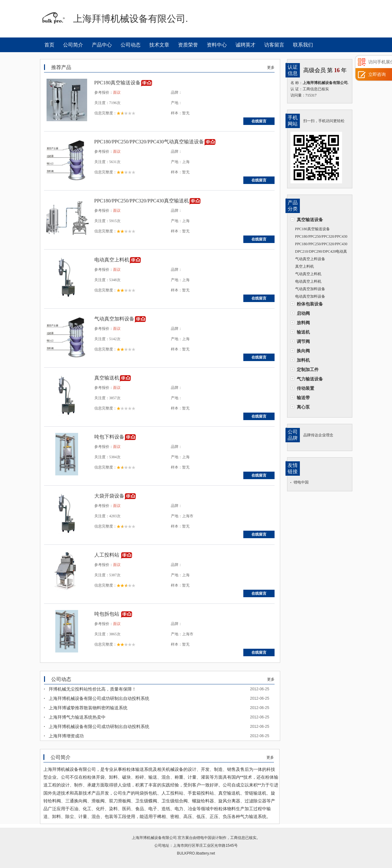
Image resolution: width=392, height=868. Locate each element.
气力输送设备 (310, 379)
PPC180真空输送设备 (313, 229)
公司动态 (131, 45)
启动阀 (303, 313)
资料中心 (217, 45)
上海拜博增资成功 (66, 736)
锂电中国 (301, 482)
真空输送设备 (310, 220)
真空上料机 (305, 266)
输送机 (303, 332)
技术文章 (159, 45)
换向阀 (303, 351)
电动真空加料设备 (310, 296)
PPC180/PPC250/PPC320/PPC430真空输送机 (319, 245)
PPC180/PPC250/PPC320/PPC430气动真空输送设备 (319, 237)
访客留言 (274, 45)
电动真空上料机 (308, 281)
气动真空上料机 (308, 274)
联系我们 (303, 45)
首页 (49, 45)
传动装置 (305, 388)
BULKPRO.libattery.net (196, 853)
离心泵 (303, 407)
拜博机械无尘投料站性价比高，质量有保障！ (92, 689)
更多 (271, 67)
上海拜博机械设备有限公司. (155, 838)
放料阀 (303, 323)
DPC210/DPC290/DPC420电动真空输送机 (319, 252)
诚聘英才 (246, 45)
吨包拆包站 (107, 614)
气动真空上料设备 (310, 259)
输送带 (303, 398)
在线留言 (259, 121)
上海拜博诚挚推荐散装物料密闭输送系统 (88, 708)
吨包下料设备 (109, 437)
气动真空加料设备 (310, 289)
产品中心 (102, 45)
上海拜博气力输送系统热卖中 (77, 717)
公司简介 (73, 45)
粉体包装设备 (310, 304)
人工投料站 (107, 555)
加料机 (303, 360)
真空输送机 (107, 378)
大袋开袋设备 (109, 496)
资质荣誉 (188, 45)
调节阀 (303, 341)
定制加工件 (308, 370)
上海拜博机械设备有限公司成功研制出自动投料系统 (99, 698)
